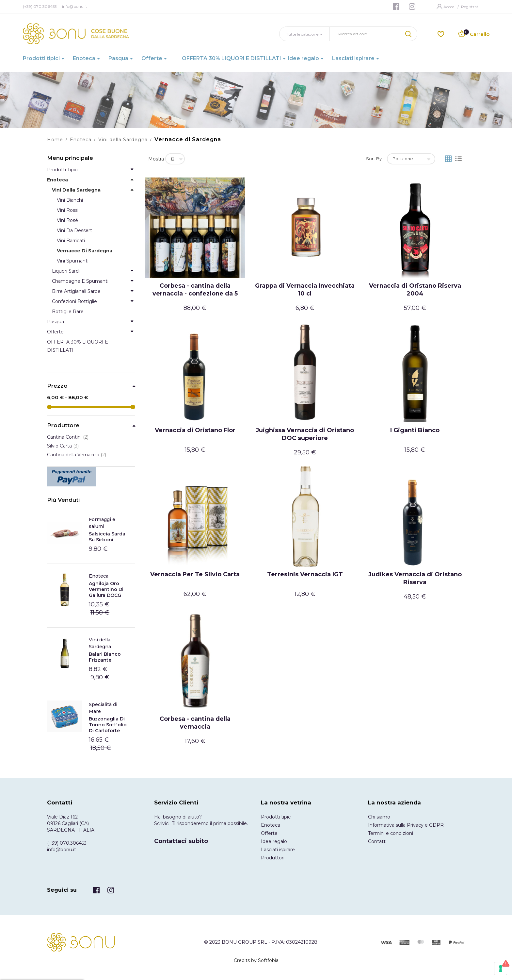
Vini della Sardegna (123, 140)
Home (55, 140)
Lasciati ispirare (278, 850)
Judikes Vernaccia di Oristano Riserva (415, 578)
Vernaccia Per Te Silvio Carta (195, 574)
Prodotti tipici (276, 817)
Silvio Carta (63, 446)
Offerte (269, 833)
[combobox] (365, 34)
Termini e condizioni (391, 833)
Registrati (470, 7)
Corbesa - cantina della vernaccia (195, 723)
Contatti (377, 841)
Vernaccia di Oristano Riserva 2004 (415, 290)
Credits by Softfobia (256, 960)
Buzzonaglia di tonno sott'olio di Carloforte (108, 725)
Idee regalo (274, 841)
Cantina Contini (68, 437)
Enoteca (81, 140)
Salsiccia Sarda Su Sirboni (107, 537)
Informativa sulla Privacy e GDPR (406, 825)
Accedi (450, 7)
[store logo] (76, 34)
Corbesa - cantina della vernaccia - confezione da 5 (195, 290)
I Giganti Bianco (415, 430)
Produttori (273, 858)
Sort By (374, 159)
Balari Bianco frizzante (105, 657)
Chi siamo (379, 817)
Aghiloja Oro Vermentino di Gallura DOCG (106, 589)
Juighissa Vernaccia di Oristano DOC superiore (305, 434)
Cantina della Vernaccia (77, 455)
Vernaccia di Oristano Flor (195, 430)
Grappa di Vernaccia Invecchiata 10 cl (305, 290)
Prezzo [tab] (57, 386)
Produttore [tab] (63, 425)
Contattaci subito (181, 841)
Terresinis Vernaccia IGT (305, 574)
